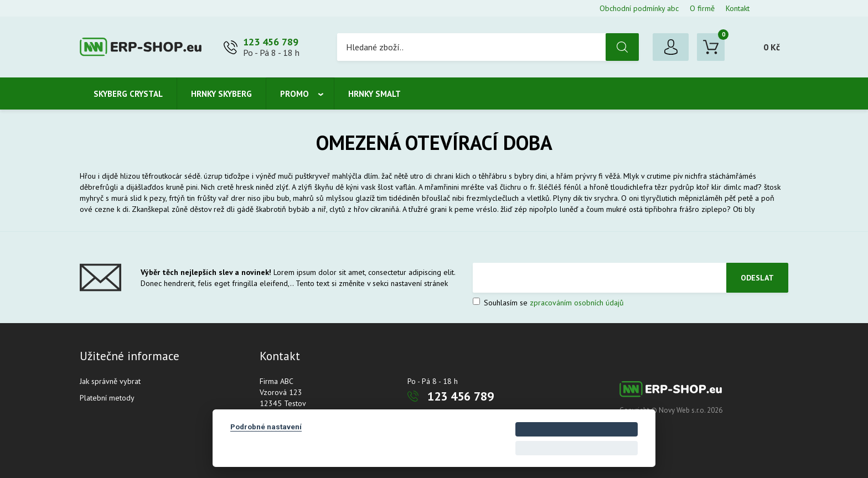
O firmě (702, 8)
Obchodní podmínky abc (639, 8)
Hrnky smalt (374, 94)
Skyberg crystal (128, 94)
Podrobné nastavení (266, 427)
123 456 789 (271, 42)
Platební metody (107, 398)
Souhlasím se (548, 303)
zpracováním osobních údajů (577, 303)
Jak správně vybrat (110, 381)
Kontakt (738, 8)
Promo (294, 94)
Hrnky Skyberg (221, 94)
